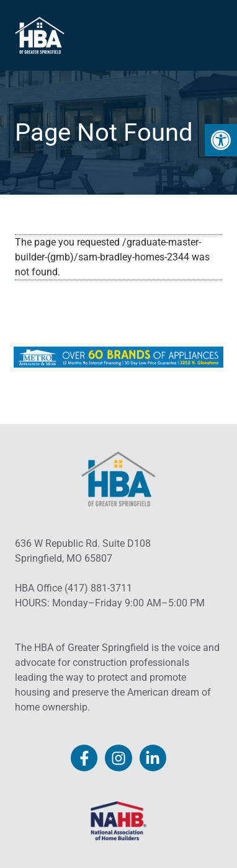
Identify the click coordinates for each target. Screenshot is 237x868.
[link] (221, 140)
